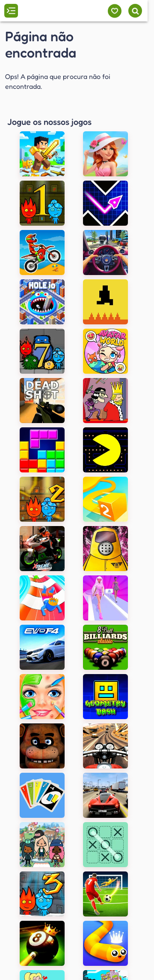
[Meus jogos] (114, 11)
